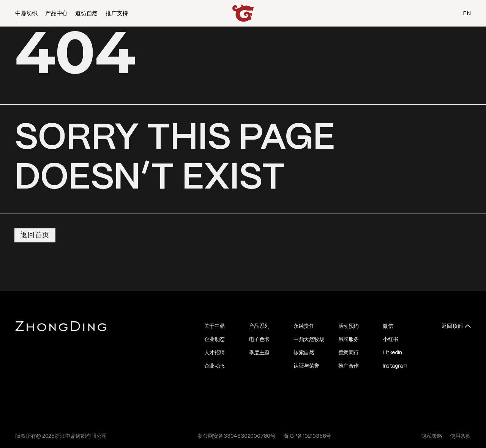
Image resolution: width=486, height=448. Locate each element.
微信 (388, 326)
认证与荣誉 (306, 366)
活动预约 (349, 326)
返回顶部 (452, 326)
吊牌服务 (349, 340)
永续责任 (304, 326)
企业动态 (215, 340)
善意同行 (349, 353)
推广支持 (117, 14)
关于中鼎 (215, 326)
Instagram (395, 366)
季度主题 (259, 353)
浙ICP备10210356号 (307, 436)
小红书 (391, 340)
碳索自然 (304, 353)
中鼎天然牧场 (309, 340)
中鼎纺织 (26, 14)
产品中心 (56, 14)
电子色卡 (259, 340)
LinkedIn (392, 353)
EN (467, 14)
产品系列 (259, 326)
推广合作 (349, 366)
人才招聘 (215, 353)
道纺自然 (86, 14)
